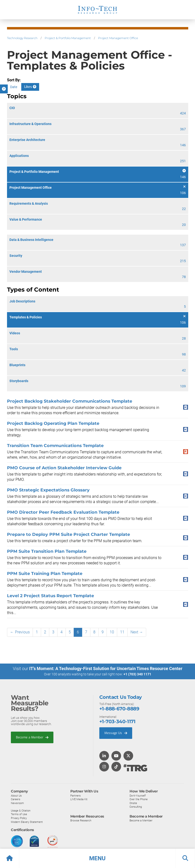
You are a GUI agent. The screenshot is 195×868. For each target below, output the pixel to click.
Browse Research (81, 820)
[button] (97, 858)
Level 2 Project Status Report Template (51, 596)
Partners (76, 795)
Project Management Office (118, 38)
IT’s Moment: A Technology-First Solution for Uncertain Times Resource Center (106, 668)
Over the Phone (139, 799)
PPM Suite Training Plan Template (45, 573)
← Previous (20, 632)
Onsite (133, 803)
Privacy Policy (19, 818)
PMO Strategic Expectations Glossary (48, 490)
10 (112, 632)
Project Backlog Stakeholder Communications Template (70, 401)
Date (14, 87)
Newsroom (17, 803)
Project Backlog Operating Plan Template (53, 423)
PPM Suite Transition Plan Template (47, 551)
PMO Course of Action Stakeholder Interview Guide (64, 468)
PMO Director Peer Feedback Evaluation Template (63, 512)
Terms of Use (19, 814)
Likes (30, 87)
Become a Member (32, 737)
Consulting (136, 807)
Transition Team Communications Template (55, 445)
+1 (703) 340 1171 (137, 674)
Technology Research (22, 38)
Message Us (116, 733)
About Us (16, 795)
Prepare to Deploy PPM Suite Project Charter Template (69, 534)
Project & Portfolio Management (68, 38)
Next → (137, 632)
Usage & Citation (21, 811)
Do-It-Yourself (138, 795)
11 (122, 632)
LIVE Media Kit (79, 799)
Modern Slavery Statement (27, 822)
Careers (16, 799)
